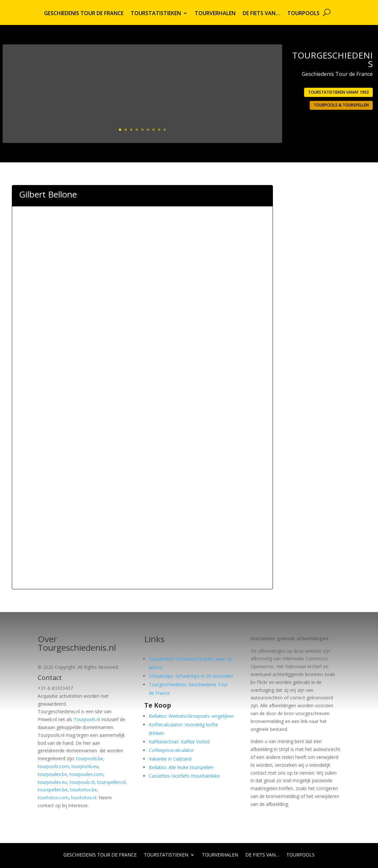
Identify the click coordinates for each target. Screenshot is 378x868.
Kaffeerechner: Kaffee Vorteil (179, 742)
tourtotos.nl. (84, 798)
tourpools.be (90, 758)
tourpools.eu (85, 766)
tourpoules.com (86, 774)
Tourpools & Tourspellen (341, 105)
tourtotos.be (84, 790)
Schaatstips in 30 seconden (204, 676)
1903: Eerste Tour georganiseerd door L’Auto (207, 76)
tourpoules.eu (52, 782)
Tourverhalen (215, 14)
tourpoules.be (52, 774)
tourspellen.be (53, 790)
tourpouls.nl (82, 782)
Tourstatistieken (156, 14)
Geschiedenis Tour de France (84, 14)
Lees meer (251, 118)
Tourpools (303, 14)
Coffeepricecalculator (171, 750)
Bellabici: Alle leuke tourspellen (181, 767)
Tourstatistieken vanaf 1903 (338, 92)
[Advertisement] (142, 245)
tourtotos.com (53, 798)
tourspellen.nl (111, 782)
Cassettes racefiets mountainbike (184, 776)
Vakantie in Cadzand (170, 759)
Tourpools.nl (87, 719)
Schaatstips (161, 676)
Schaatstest (161, 659)
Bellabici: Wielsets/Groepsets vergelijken (191, 716)
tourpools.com (53, 766)
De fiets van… (261, 14)
